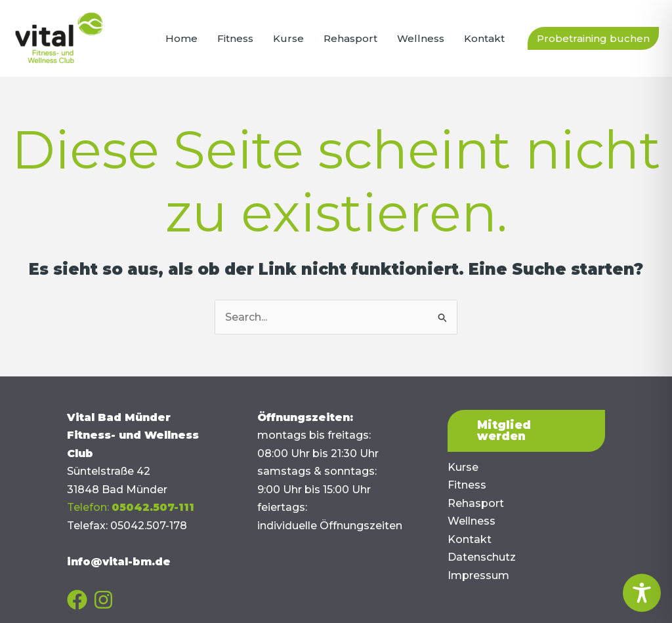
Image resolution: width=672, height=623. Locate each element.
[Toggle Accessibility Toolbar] (642, 593)
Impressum (478, 575)
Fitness (467, 485)
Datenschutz (482, 557)
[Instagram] (103, 600)
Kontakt (470, 539)
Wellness (472, 521)
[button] (593, 38)
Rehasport (476, 503)
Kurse (463, 467)
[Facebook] (77, 600)
